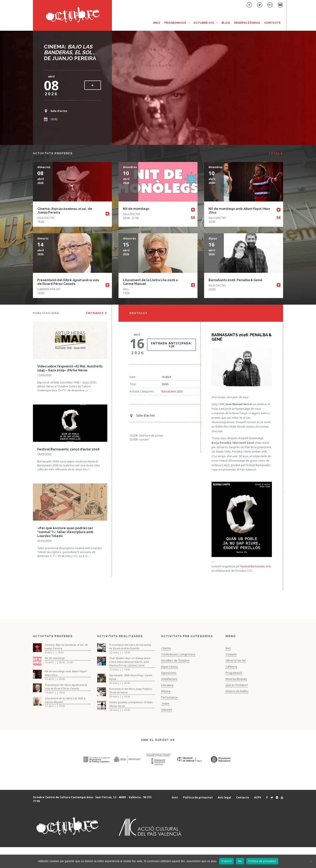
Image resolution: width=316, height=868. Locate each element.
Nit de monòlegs (136, 209)
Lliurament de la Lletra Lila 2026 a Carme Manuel (65, 700)
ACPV (258, 797)
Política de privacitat (198, 797)
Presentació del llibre (131, 691)
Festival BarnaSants (253, 566)
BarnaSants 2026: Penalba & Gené (235, 280)
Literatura (167, 685)
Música (166, 691)
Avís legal (224, 797)
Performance (169, 697)
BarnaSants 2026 (172, 391)
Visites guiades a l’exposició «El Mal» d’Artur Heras (131, 704)
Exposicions (169, 673)
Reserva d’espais (247, 23)
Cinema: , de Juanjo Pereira (70, 52)
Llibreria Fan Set (236, 660)
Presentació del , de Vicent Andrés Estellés (130, 647)
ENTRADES (97, 313)
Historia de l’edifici (237, 691)
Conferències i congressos (178, 654)
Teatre (165, 704)
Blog (226, 23)
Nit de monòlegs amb (66, 673)
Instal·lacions (169, 679)
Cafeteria (231, 667)
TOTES (276, 153)
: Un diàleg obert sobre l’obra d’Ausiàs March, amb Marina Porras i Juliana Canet (130, 662)
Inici (157, 23)
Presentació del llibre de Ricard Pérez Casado (68, 282)
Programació (175, 23)
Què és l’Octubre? (237, 685)
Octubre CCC (204, 23)
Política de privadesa (262, 861)
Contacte (272, 23)
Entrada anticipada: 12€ (171, 345)
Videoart (167, 710)
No (240, 861)
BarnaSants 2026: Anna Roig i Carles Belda (131, 677)
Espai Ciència (170, 667)
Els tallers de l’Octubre (175, 660)
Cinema (166, 648)
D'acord (226, 861)
